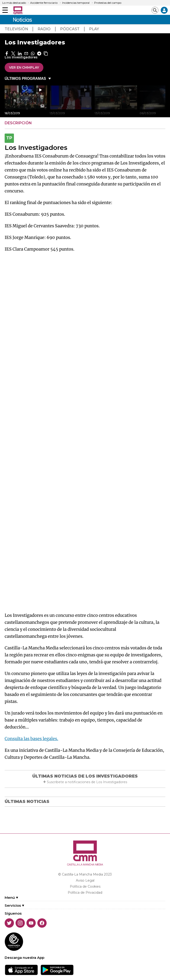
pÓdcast (70, 29)
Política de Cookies (85, 886)
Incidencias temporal (76, 3)
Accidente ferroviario (44, 3)
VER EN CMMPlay (24, 67)
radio (44, 29)
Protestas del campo (108, 3)
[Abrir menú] (5, 10)
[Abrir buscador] (155, 10)
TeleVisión (16, 29)
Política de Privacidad (85, 893)
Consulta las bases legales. (31, 739)
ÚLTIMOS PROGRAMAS (25, 79)
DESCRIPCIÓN (18, 123)
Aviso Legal (85, 880)
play (94, 29)
